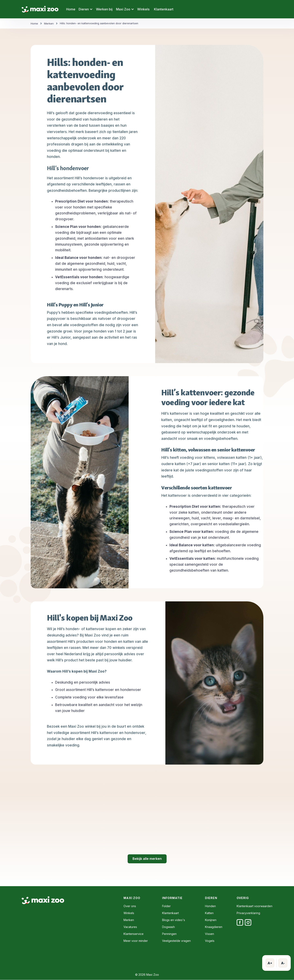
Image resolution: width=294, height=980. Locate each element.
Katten (209, 913)
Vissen (209, 934)
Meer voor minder (136, 941)
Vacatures (130, 927)
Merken (49, 23)
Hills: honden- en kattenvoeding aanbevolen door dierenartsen (100, 23)
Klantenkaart (164, 9)
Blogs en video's (174, 920)
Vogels (210, 941)
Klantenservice (134, 934)
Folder (166, 906)
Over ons (130, 906)
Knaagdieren (214, 927)
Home (71, 9)
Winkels (143, 9)
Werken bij (104, 9)
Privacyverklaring (248, 913)
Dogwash (168, 927)
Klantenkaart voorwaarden (254, 906)
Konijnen (211, 920)
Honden (210, 906)
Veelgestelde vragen (176, 941)
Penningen (169, 934)
